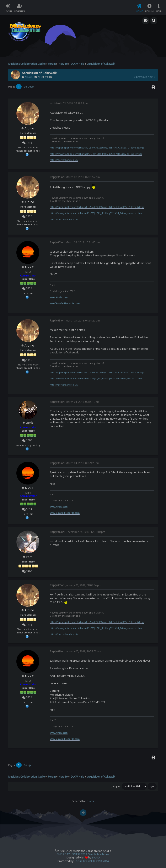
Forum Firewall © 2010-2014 (92, 861)
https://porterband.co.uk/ (64, 160)
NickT (29, 267)
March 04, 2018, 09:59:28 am (75, 463)
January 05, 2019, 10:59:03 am (75, 651)
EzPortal (90, 801)
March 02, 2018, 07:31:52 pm (75, 177)
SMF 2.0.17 (63, 854)
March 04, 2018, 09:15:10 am (75, 402)
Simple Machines (99, 854)
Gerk (29, 422)
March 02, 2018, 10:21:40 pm (75, 242)
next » (151, 77)
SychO (96, 858)
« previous (141, 77)
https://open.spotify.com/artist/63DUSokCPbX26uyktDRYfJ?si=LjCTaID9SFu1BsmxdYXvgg (97, 148)
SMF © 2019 (80, 854)
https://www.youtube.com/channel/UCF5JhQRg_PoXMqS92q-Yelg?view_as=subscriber (96, 154)
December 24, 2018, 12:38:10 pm (77, 532)
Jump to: (116, 786)
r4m (29, 557)
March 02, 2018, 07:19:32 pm (69, 103)
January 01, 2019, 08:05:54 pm (76, 585)
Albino (29, 77)
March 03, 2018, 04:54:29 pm (75, 321)
